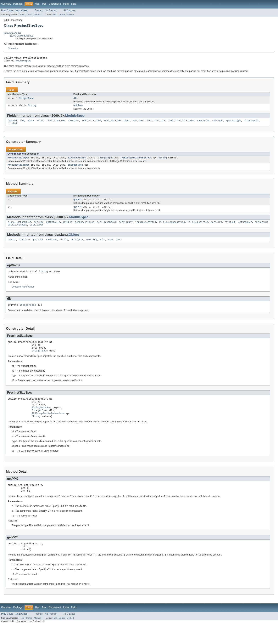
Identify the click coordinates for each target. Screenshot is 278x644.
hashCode (52, 245)
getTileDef (126, 227)
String (32, 107)
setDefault (261, 227)
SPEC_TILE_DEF (113, 123)
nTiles (41, 123)
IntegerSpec (26, 100)
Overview (6, 4)
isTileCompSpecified (172, 227)
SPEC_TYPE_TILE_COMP (181, 123)
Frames (39, 10)
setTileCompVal (17, 230)
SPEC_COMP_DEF (56, 123)
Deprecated (55, 4)
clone (11, 227)
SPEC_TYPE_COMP (134, 123)
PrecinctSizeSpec (19, 161)
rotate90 (230, 227)
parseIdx (216, 227)
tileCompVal (251, 123)
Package (18, 4)
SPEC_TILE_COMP (92, 123)
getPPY (78, 211)
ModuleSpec (23, 62)
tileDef (13, 126)
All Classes (69, 10)
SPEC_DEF (74, 123)
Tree (44, 4)
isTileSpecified (198, 227)
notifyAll (77, 245)
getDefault (53, 227)
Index (66, 4)
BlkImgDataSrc (77, 161)
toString (91, 245)
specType (218, 123)
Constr (29, 14)
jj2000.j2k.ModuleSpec (21, 36)
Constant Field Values (23, 293)
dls (75, 100)
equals (12, 245)
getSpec (67, 227)
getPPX (78, 203)
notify (64, 245)
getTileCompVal (107, 227)
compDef (13, 123)
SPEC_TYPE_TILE (156, 123)
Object (74, 240)
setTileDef (37, 230)
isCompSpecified (146, 227)
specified (203, 123)
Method (37, 14)
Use (37, 4)
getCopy (39, 227)
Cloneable (13, 48)
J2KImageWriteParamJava (136, 161)
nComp (31, 123)
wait (102, 245)
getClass (38, 245)
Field (22, 14)
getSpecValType (85, 227)
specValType (233, 123)
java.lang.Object (12, 33)
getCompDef (24, 227)
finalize (24, 245)
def (22, 123)
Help (74, 4)
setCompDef (245, 227)
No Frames (51, 10)
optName (78, 107)
